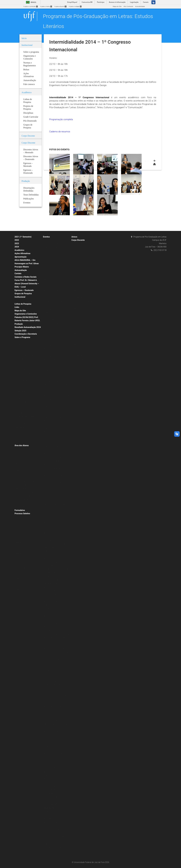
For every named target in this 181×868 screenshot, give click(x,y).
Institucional (20, 297)
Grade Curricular (22, 359)
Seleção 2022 (21, 539)
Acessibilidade (140, 6)
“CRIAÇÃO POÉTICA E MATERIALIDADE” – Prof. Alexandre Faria (56, 280)
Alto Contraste (128, 6)
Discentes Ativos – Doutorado (83, 356)
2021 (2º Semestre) (23, 503)
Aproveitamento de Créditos (26, 456)
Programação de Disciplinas (26, 467)
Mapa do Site (117, 6)
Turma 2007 (77, 294)
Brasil (31, 2)
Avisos (74, 237)
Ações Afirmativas (23, 253)
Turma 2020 (77, 247)
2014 (46, 750)
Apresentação (21, 257)
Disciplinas (20, 341)
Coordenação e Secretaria (26, 334)
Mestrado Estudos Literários (82, 244)
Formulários (20, 510)
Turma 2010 (77, 283)
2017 (46, 497)
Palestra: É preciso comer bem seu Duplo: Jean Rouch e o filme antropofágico (56, 707)
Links (17, 307)
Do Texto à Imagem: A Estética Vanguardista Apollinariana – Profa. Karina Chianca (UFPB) (56, 342)
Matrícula (19, 463)
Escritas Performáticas (52, 432)
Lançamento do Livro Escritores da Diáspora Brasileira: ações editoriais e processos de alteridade (56, 717)
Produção (19, 324)
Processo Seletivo (22, 514)
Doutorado (20, 362)
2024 (17, 247)
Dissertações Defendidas (24, 381)
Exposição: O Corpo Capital (54, 558)
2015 (46, 667)
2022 (17, 240)
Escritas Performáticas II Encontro (56, 367)
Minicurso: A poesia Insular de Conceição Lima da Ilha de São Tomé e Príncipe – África (57, 508)
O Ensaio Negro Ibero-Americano (55, 739)
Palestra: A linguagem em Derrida (56, 616)
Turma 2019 (77, 251)
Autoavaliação (21, 270)
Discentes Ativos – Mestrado (83, 298)
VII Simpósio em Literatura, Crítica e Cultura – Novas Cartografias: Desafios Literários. (56, 851)
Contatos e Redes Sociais (26, 277)
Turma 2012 (77, 276)
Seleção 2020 (21, 517)
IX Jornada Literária (51, 425)
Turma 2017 (77, 258)
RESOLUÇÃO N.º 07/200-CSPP (26, 402)
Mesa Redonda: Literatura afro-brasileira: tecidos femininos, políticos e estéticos (55, 533)
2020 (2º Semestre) (23, 507)
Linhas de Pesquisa (23, 304)
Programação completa (61, 119)
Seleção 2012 (21, 586)
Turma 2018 (77, 254)
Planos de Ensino (22, 471)
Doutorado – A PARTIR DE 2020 (27, 355)
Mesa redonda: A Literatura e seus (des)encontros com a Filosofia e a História (56, 696)
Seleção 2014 (21, 579)
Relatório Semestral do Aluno (26, 489)
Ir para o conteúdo (31, 6)
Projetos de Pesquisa (23, 395)
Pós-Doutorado (21, 431)
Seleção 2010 (21, 593)
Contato (18, 273)
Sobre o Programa (22, 337)
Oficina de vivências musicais (54, 500)
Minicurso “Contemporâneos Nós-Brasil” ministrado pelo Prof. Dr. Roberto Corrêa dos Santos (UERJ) (56, 819)
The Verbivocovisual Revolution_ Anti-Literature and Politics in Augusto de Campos (55, 410)
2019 (46, 298)
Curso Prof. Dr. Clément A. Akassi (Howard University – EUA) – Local (27, 283)
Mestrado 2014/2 (22, 575)
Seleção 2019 (21, 557)
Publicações (20, 435)
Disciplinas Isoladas (23, 478)
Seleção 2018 (21, 561)
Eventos (46, 237)
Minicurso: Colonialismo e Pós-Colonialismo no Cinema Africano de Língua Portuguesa (57, 829)
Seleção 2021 (21, 535)
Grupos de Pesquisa (23, 294)
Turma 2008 (77, 291)
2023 (17, 243)
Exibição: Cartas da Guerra (53, 435)
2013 (46, 844)
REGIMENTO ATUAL (23, 406)
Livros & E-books (22, 442)
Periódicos (20, 438)
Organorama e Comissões (26, 314)
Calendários (20, 460)
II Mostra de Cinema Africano (54, 775)
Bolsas (18, 300)
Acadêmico (19, 250)
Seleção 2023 (21, 546)
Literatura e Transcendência (54, 381)
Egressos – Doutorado (24, 290)
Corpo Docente (21, 348)
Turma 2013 (77, 273)
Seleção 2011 (21, 589)
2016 (46, 605)
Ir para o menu (46, 6)
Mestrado (19, 366)
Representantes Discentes (25, 492)
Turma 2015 (77, 265)
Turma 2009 (77, 287)
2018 (46, 428)
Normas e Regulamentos (24, 399)
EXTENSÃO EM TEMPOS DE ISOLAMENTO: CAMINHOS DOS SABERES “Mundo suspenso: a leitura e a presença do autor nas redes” (55, 258)
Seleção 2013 (21, 582)
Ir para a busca (60, 6)
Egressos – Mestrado (80, 359)
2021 (46, 295)
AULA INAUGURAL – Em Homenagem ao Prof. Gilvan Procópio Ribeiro (27, 263)
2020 (46, 240)
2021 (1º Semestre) (23, 237)
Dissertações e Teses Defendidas (27, 377)
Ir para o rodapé (75, 6)
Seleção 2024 (21, 550)
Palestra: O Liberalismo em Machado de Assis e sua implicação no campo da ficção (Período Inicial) (57, 652)
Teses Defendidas (22, 384)
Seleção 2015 (21, 571)
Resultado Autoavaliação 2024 (28, 327)
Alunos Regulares (22, 474)
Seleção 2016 (21, 568)
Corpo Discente (78, 240)
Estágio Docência (22, 344)
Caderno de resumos (60, 131)
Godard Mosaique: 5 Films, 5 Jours (56, 370)
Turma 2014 (77, 269)
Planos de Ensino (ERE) (24, 373)
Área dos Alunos (22, 445)
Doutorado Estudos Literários (83, 301)
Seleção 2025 (21, 331)
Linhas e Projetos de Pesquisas (27, 391)
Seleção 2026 (21, 553)
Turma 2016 (77, 262)
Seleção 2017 (21, 564)
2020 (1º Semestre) (23, 500)
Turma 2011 (77, 280)
